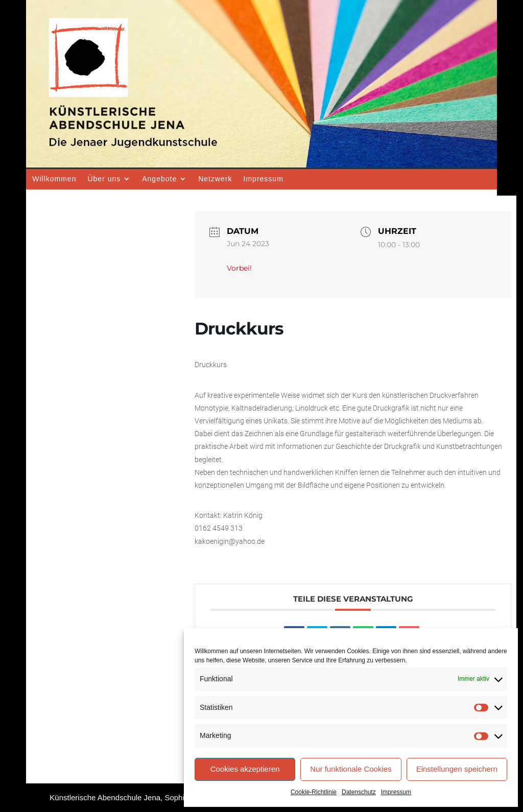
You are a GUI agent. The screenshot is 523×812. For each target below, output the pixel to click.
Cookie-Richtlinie (314, 792)
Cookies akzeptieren (245, 769)
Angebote (159, 179)
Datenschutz (359, 792)
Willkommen (54, 179)
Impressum (396, 792)
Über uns (104, 179)
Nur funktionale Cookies (351, 769)
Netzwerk (215, 179)
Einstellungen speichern (457, 769)
